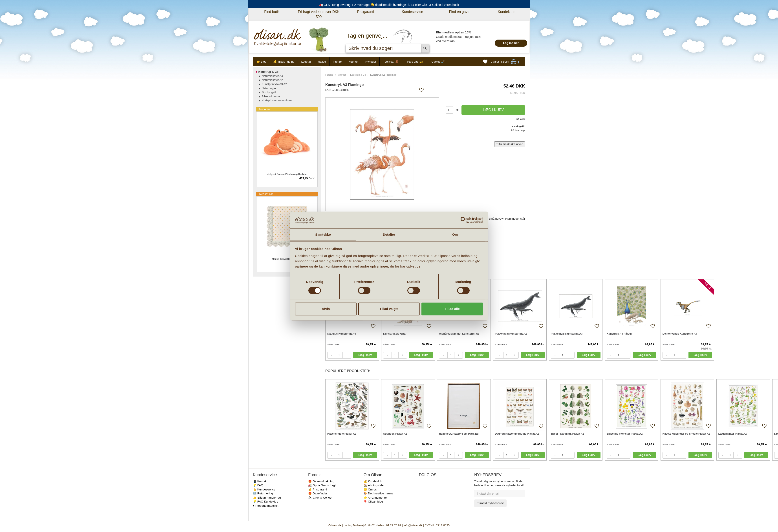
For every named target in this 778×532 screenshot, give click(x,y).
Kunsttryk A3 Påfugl (619, 334)
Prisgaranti (366, 12)
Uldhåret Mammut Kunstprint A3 (459, 334)
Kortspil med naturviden (277, 100)
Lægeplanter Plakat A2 (733, 434)
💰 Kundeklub (373, 481)
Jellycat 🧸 (392, 62)
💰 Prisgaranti (318, 489)
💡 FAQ (258, 485)
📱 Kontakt (260, 481)
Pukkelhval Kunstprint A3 (567, 334)
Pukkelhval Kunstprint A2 (511, 334)
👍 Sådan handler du (267, 498)
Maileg (322, 62)
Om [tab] (455, 234)
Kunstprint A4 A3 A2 (274, 84)
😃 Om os (370, 489)
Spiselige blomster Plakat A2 (625, 434)
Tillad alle (452, 309)
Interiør (337, 62)
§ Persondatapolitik (266, 506)
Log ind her (511, 43)
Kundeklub (506, 12)
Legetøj (306, 62)
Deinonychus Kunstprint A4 (680, 334)
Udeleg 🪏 (438, 62)
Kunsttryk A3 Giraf (395, 334)
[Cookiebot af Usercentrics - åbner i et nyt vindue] (464, 220)
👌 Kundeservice (264, 489)
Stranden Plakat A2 (395, 434)
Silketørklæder (271, 96)
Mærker (354, 62)
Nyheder (371, 62)
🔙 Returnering (263, 493)
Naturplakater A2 (272, 80)
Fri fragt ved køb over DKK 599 (319, 14)
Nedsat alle (266, 194)
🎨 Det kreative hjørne (379, 493)
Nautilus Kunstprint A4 (342, 334)
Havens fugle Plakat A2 (342, 434)
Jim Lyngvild (270, 92)
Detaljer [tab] (389, 234)
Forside (329, 75)
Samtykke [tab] (323, 234)
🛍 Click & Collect (320, 498)
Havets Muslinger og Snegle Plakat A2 (686, 434)
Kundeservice (413, 12)
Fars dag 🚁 (415, 62)
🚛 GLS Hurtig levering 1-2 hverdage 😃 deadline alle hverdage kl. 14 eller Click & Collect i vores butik (389, 5)
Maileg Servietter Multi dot (287, 259)
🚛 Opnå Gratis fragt (322, 485)
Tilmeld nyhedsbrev (490, 503)
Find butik (272, 12)
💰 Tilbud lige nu (284, 62)
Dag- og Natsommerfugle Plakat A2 (517, 434)
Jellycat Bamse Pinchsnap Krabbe (287, 174)
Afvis (326, 309)
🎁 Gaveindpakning (321, 481)
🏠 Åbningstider (374, 485)
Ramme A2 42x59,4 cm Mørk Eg (459, 434)
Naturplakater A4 (272, 76)
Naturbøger (269, 88)
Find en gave (459, 12)
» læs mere (333, 344)
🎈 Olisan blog (373, 502)
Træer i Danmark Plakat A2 (567, 434)
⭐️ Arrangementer (376, 498)
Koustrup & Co (358, 75)
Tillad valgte (389, 309)
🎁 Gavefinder (318, 493)
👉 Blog (262, 62)
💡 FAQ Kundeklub (266, 502)
